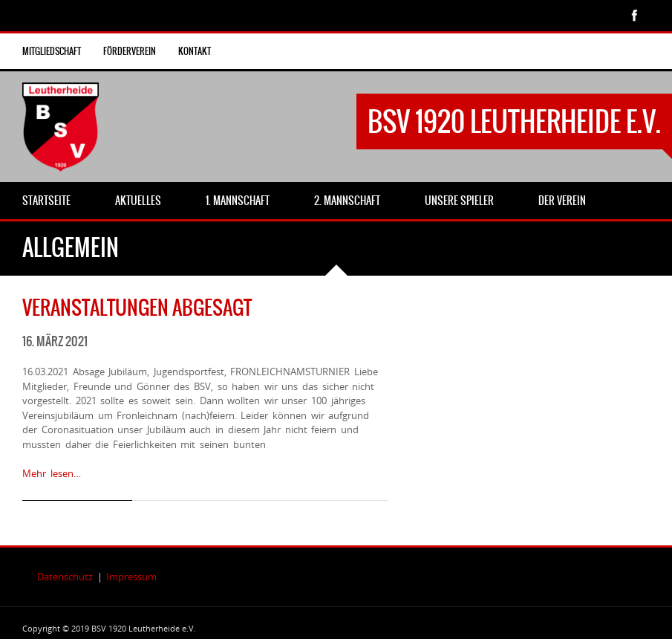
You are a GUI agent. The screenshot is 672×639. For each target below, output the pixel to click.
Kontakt (195, 51)
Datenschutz (65, 577)
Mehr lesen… (52, 473)
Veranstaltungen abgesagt (137, 308)
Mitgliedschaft (52, 51)
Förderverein (130, 51)
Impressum (131, 577)
